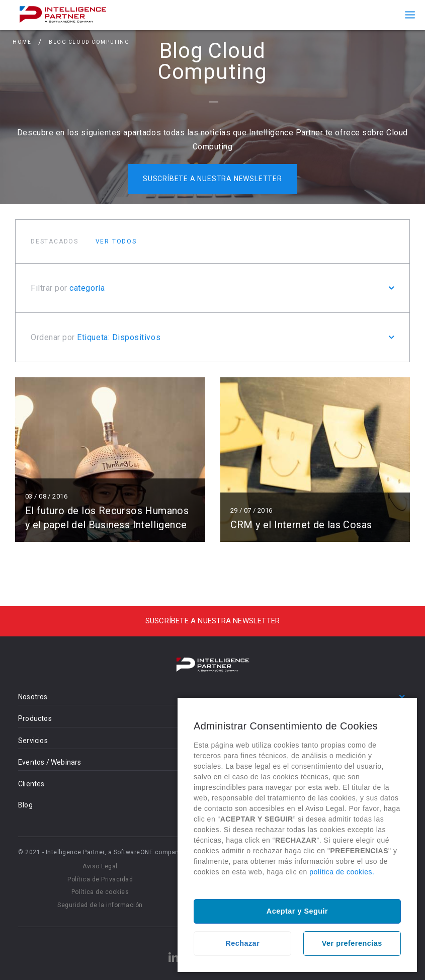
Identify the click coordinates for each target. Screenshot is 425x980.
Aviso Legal (100, 866)
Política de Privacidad (100, 879)
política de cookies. (342, 872)
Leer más (110, 460)
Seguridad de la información (100, 905)
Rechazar (242, 943)
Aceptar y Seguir (297, 911)
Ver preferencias (352, 943)
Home (22, 42)
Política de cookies (100, 892)
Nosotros (33, 697)
